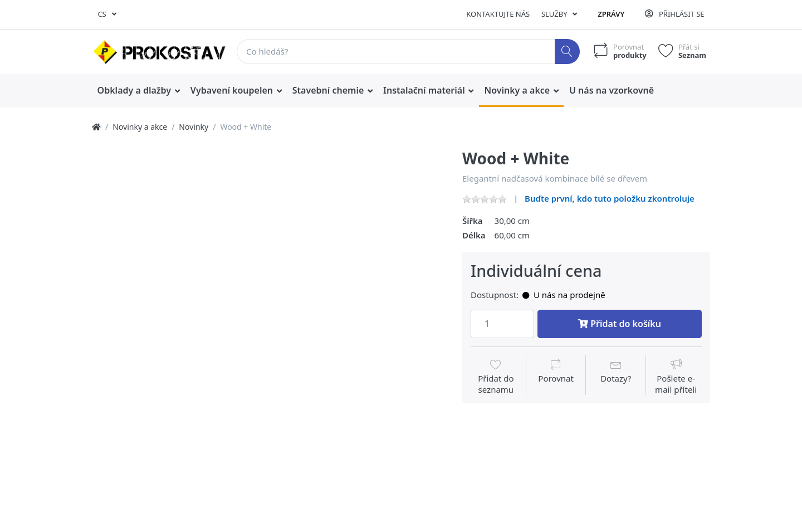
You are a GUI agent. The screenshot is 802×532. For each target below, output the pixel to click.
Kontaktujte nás (498, 14)
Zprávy (611, 14)
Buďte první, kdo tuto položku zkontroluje (610, 198)
